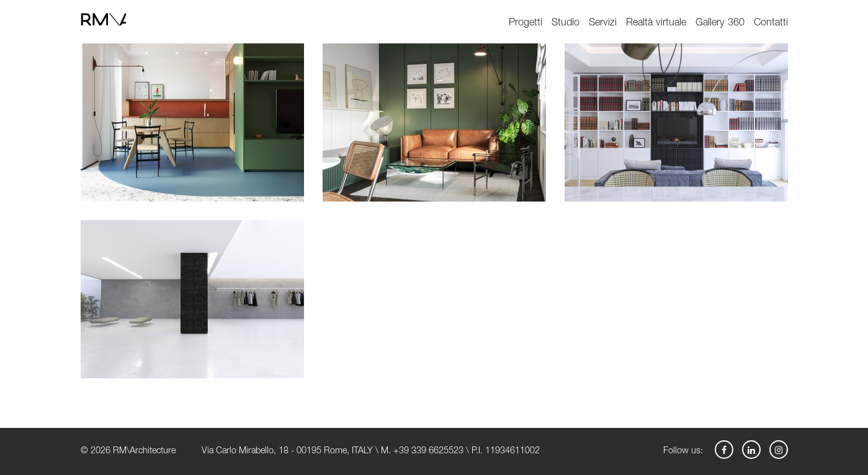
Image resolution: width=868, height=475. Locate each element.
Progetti (526, 23)
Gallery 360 (720, 23)
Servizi (603, 23)
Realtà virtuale (656, 23)
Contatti (771, 23)
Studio (566, 23)
